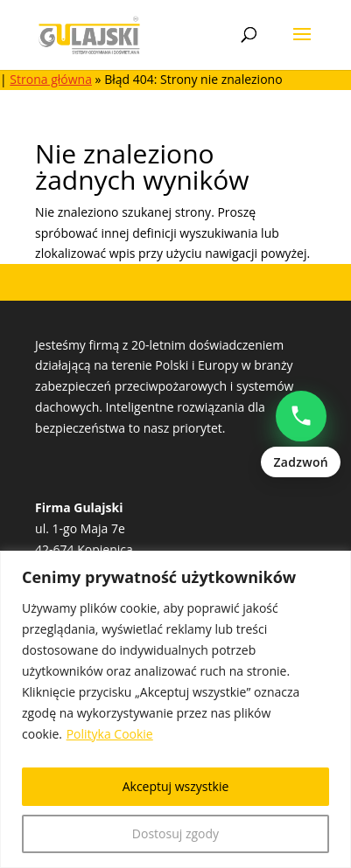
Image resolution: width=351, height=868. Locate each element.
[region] (175, 709)
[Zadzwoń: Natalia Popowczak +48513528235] (301, 434)
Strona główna (51, 79)
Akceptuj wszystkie (176, 786)
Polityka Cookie (110, 734)
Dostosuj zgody (175, 833)
